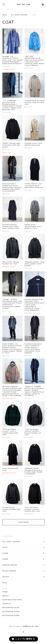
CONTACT (7, 604)
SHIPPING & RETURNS (12, 600)
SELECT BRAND (9, 571)
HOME (5, 592)
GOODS (6, 577)
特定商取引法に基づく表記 (30, 626)
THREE (5, 559)
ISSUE (5, 547)
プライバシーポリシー (15, 626)
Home (5, 15)
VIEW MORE (23, 522)
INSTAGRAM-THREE (11, 615)
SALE (5, 583)
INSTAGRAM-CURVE (11, 612)
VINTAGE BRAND (10, 565)
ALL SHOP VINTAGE (19, 15)
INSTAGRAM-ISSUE (11, 608)
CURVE (5, 553)
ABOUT (6, 596)
